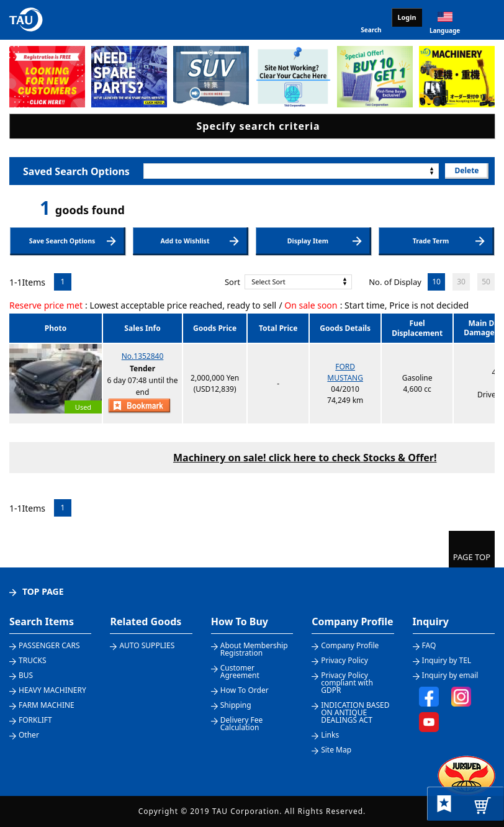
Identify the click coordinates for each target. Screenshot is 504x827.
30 (461, 282)
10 (436, 282)
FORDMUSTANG (345, 372)
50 (486, 282)
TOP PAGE (43, 591)
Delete (466, 170)
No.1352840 (143, 356)
